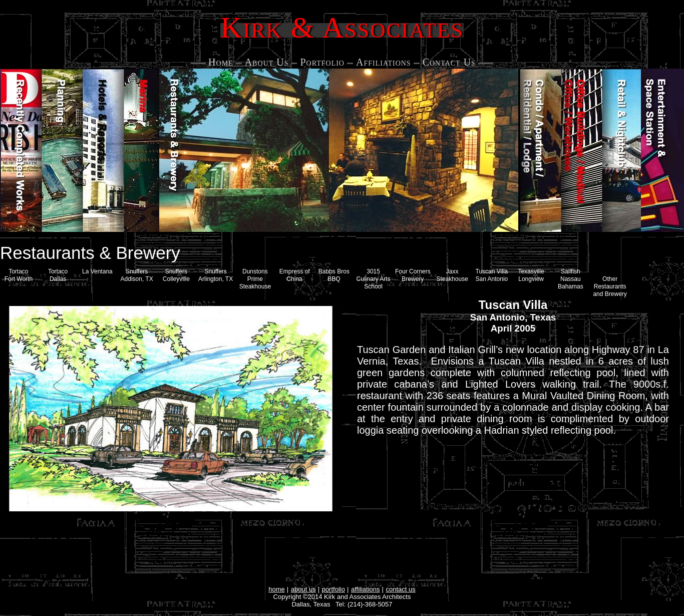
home (277, 589)
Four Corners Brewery (413, 275)
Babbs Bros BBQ (334, 275)
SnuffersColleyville (176, 275)
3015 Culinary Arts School (374, 279)
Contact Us (449, 62)
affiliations (366, 589)
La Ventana (97, 271)
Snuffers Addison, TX (137, 275)
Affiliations (384, 62)
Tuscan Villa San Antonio (492, 275)
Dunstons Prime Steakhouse (255, 279)
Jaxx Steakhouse (452, 275)
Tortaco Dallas (58, 275)
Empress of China (295, 275)
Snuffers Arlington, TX (216, 275)
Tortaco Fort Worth (19, 275)
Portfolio (322, 62)
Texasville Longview (531, 275)
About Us (267, 62)
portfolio (333, 589)
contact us (401, 589)
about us (303, 589)
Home (221, 62)
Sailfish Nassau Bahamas (571, 279)
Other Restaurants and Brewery (610, 286)
